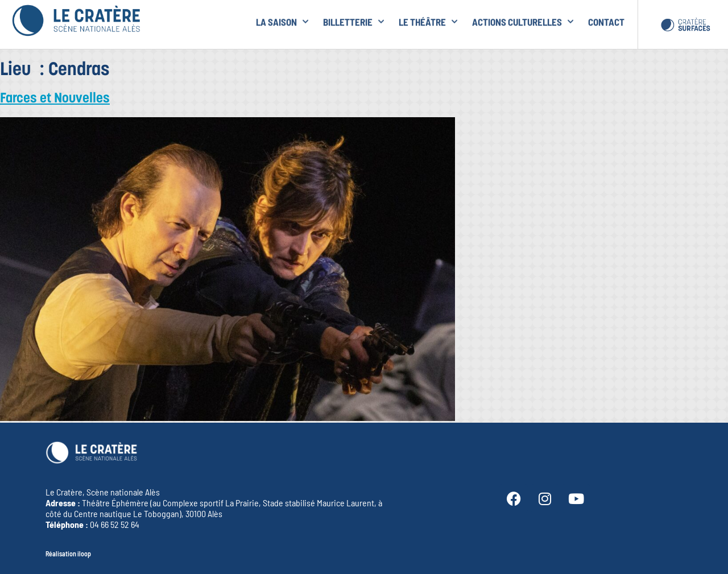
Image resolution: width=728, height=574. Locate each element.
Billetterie (353, 20)
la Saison (282, 20)
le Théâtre (428, 20)
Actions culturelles (523, 20)
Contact (606, 20)
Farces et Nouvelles (55, 99)
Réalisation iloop (68, 554)
